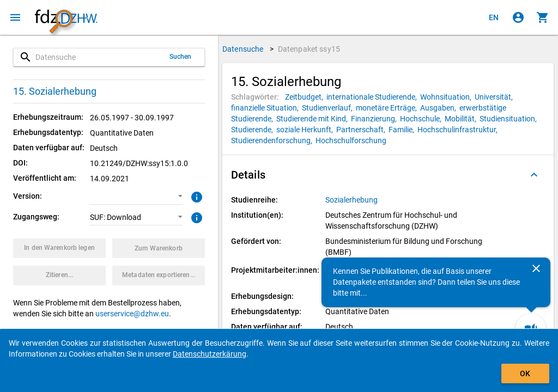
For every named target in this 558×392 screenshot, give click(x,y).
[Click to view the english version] (494, 17)
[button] (136, 197)
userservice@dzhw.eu (132, 314)
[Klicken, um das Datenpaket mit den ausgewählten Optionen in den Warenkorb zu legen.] (59, 248)
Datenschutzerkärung (210, 354)
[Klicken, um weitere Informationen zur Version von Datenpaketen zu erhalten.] (195, 196)
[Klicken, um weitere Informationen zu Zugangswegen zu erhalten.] (195, 217)
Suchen (181, 57)
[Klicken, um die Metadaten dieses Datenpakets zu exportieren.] (159, 275)
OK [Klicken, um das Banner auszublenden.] (525, 373)
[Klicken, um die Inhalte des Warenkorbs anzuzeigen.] (543, 17)
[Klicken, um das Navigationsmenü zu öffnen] (15, 17)
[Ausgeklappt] (534, 175)
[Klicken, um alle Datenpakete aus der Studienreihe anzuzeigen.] (352, 200)
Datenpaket (309, 49)
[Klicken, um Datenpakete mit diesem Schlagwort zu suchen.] (306, 97)
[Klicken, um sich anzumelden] (518, 17)
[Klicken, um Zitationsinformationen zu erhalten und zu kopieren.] (59, 275)
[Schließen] (536, 268)
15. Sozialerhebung (55, 91)
